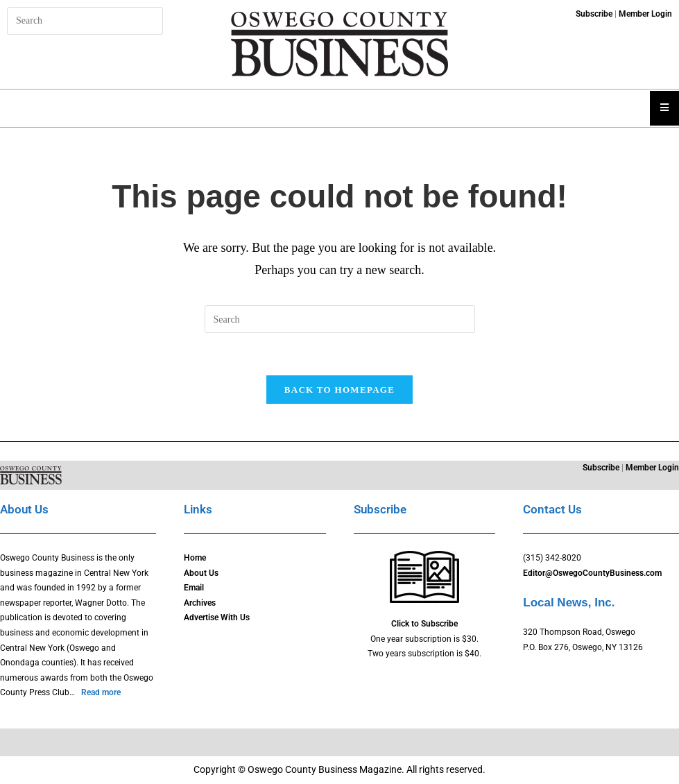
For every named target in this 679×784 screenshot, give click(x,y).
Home (195, 558)
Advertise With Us (217, 617)
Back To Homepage (339, 390)
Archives (200, 603)
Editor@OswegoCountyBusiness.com (592, 573)
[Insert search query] (85, 21)
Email (194, 588)
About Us (201, 573)
